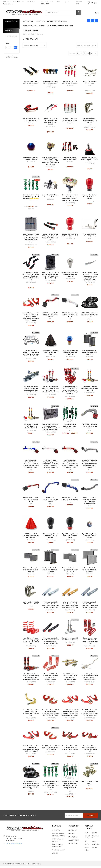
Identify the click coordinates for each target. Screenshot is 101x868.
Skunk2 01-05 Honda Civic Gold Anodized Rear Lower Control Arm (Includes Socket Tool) (70, 606)
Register (95, 3)
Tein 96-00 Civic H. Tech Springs (90, 784)
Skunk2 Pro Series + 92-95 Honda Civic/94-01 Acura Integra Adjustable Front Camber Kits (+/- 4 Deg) (31, 318)
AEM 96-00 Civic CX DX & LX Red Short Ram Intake (31, 501)
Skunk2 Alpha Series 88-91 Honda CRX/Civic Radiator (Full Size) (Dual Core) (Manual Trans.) (50, 429)
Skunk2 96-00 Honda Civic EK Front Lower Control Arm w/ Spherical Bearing (70, 678)
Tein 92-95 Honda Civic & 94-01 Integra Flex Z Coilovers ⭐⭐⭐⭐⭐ (31, 198)
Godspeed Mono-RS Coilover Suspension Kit (70, 121)
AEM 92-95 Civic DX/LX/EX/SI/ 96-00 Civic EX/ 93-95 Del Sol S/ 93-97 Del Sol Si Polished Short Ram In (51, 465)
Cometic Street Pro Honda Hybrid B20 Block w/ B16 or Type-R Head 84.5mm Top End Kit (31, 355)
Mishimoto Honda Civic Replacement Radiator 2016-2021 (90, 571)
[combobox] (63, 13)
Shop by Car (72, 832)
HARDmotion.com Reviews (34, 28)
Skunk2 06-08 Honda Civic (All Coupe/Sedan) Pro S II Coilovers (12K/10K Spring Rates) (50, 391)
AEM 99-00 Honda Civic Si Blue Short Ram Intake (70, 501)
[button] (11, 45)
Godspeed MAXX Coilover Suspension (70, 160)
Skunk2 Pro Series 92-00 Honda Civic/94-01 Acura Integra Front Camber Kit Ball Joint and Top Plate (70, 199)
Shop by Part (73, 835)
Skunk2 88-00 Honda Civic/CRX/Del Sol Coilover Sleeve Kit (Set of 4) (90, 642)
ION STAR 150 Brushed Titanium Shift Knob (31, 160)
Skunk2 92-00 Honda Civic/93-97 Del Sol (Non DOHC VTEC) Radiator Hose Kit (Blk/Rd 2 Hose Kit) (31, 278)
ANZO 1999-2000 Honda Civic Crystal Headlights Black (90, 316)
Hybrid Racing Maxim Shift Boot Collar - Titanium (90, 537)
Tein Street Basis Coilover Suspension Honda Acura (70, 428)
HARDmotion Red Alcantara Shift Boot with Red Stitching (31, 537)
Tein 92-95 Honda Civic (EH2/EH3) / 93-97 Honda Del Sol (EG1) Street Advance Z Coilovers (70, 787)
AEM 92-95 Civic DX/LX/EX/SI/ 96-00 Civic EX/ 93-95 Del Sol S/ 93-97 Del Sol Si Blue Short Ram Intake (31, 465)
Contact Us (28, 23)
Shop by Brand (73, 839)
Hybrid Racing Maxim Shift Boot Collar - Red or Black (90, 161)
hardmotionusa (11, 59)
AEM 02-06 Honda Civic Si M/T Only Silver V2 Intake (90, 428)
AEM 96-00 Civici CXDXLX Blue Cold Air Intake (50, 501)
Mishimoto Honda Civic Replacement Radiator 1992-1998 (51, 571)
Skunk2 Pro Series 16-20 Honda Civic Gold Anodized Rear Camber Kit (31, 714)
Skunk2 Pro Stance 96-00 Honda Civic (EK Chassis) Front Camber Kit (70, 750)
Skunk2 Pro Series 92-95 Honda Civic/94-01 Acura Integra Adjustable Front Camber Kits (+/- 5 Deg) (70, 714)
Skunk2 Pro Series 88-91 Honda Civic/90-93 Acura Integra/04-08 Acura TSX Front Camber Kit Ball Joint (51, 163)
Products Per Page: (84, 47)
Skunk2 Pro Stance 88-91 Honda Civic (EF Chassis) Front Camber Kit (50, 749)
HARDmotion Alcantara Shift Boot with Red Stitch (51, 354)
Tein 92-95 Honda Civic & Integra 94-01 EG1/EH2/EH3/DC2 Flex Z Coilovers (50, 786)
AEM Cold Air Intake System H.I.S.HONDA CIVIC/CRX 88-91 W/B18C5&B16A (90, 502)
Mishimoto (95, 846)
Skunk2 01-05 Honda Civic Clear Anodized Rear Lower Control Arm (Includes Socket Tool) (50, 606)
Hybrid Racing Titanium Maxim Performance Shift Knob (70, 354)
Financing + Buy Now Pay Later (60, 28)
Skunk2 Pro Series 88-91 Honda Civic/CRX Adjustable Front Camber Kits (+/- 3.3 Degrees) (51, 714)
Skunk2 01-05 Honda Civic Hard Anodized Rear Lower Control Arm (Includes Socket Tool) (90, 606)
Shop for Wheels (74, 842)
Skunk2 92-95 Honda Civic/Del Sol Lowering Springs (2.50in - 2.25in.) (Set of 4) (50, 678)
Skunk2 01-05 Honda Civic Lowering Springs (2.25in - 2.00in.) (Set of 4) (31, 642)
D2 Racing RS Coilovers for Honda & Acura (51, 198)
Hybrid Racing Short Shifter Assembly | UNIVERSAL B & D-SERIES (51, 123)
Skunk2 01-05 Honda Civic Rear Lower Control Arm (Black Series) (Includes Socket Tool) (50, 642)
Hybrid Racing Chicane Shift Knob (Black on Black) (50, 537)
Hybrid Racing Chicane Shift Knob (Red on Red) (70, 237)
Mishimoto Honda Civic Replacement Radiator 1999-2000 (90, 354)
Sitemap (55, 855)
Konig (94, 843)
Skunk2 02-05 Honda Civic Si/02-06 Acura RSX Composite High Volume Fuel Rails (31, 391)
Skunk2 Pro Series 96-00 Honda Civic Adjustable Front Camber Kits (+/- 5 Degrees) (90, 714)
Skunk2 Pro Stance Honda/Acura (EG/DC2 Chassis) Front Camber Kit (90, 750)
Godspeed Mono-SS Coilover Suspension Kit (70, 84)
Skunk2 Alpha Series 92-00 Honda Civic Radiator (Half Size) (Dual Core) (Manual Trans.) (51, 277)
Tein (86, 843)
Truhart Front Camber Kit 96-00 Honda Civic (31, 121)
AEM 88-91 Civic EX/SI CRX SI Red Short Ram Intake (50, 316)
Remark (95, 834)
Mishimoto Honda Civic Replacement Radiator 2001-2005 (70, 571)
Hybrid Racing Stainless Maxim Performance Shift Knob (70, 276)
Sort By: (27, 47)
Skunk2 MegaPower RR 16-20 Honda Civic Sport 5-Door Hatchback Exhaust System (90, 678)
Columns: (72, 55)
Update (16, 49)
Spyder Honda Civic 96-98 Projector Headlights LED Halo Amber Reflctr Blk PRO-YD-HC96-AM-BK (31, 787)
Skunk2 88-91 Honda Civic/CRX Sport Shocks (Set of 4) (90, 390)
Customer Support (32, 32)
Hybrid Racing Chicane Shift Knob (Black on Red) (70, 537)
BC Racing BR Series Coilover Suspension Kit (31, 84)
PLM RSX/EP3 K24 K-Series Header (90, 84)
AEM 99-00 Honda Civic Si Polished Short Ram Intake (70, 316)
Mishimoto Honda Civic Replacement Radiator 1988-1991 (31, 571)
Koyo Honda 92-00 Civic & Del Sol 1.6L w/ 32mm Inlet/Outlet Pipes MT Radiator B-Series (31, 239)
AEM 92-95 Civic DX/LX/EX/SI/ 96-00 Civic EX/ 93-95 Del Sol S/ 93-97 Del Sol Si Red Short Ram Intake (70, 465)
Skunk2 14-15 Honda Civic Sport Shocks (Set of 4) (70, 641)
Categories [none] (10, 23)
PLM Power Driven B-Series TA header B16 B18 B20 (90, 122)
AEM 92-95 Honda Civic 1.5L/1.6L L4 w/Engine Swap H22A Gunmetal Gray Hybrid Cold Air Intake (90, 465)
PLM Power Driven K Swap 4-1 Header (90, 237)
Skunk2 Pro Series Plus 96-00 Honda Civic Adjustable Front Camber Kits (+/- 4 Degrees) (31, 750)
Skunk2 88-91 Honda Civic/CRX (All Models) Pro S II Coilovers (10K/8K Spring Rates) (31, 678)
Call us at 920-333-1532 (14, 845)
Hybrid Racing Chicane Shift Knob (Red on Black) (90, 198)
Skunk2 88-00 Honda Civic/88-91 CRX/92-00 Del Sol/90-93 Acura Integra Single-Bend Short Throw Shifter (90, 278)
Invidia (87, 846)
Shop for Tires (73, 845)
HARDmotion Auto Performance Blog (52, 23)
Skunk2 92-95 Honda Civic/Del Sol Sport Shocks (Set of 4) (31, 428)
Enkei (87, 834)
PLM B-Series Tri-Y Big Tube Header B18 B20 (31, 605)
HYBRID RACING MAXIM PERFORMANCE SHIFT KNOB (51, 85)
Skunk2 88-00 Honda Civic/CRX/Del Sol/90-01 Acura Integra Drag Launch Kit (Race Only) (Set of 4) (70, 392)
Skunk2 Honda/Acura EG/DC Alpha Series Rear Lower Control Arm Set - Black (51, 239)
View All (94, 849)
